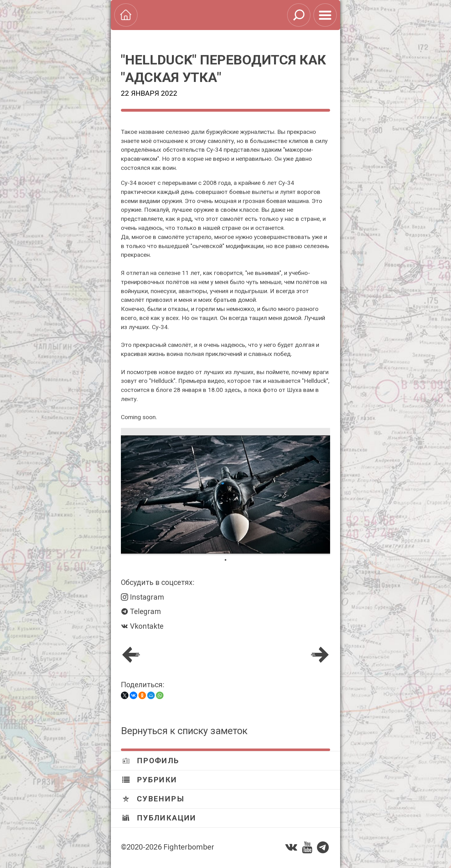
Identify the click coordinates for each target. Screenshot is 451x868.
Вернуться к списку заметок (184, 731)
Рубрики (150, 780)
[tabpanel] (225, 492)
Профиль (151, 761)
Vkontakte (142, 626)
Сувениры (153, 799)
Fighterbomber (189, 847)
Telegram (141, 612)
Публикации (159, 818)
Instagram (143, 597)
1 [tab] (225, 560)
